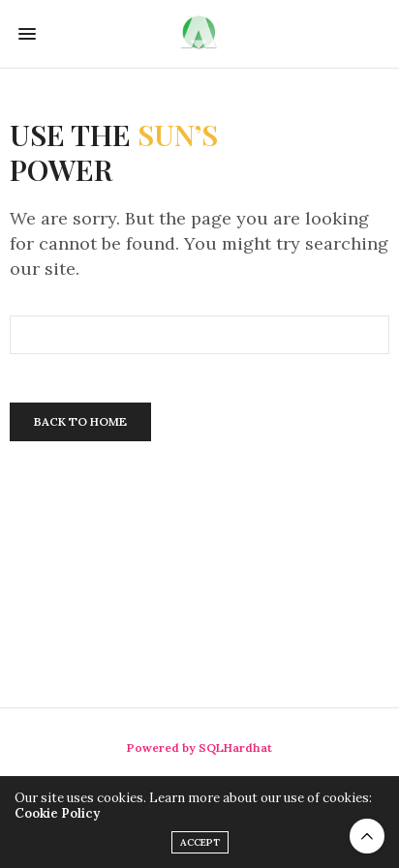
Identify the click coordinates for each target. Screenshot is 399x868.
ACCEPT (200, 842)
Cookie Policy (57, 813)
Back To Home (80, 421)
